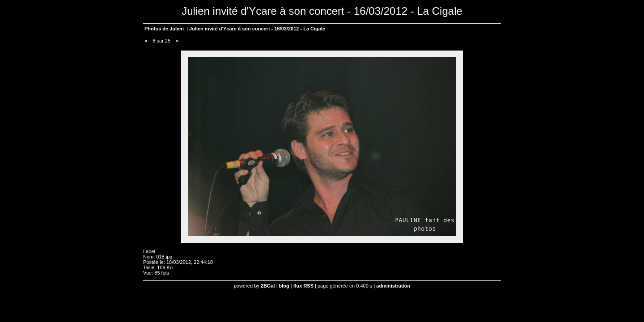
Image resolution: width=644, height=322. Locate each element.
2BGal (268, 286)
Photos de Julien (164, 29)
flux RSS (303, 286)
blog (284, 286)
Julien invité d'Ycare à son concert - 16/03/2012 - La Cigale (257, 29)
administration (393, 286)
